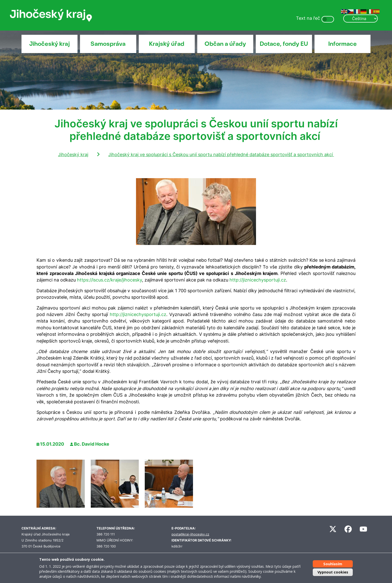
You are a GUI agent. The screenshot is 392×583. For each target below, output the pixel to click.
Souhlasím (333, 564)
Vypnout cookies (333, 572)
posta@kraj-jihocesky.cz (190, 534)
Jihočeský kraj (49, 44)
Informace (342, 44)
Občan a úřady (225, 44)
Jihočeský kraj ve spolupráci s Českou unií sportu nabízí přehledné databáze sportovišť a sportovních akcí (221, 155)
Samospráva (108, 44)
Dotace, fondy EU (284, 44)
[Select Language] (360, 19)
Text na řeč (308, 18)
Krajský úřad (167, 44)
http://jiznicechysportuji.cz (258, 280)
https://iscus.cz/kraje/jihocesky (109, 280)
